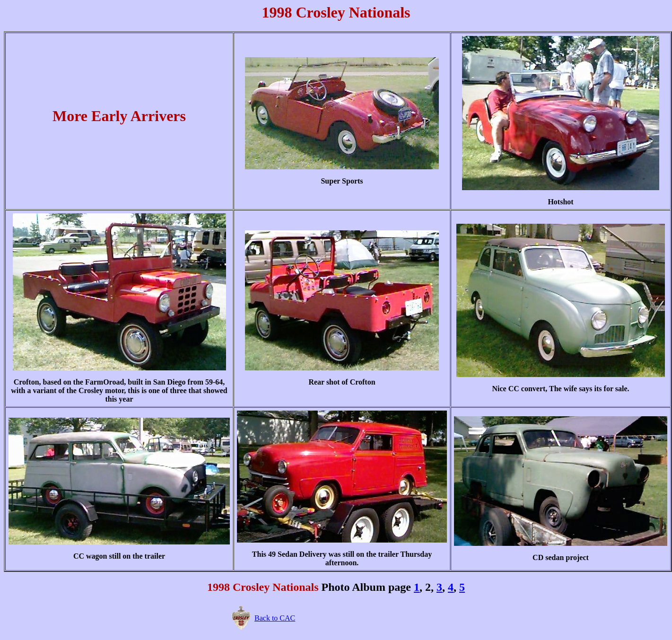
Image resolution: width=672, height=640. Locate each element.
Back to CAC (275, 618)
